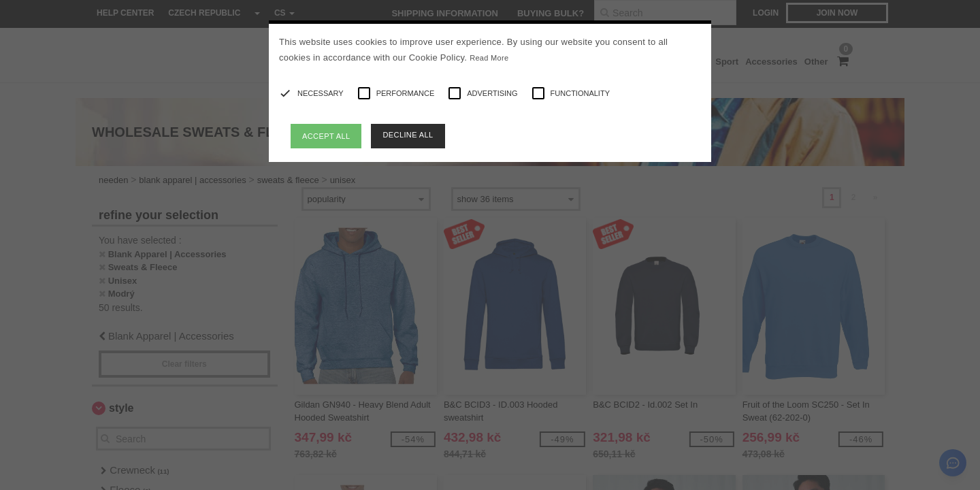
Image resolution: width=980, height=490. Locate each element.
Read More (489, 58)
